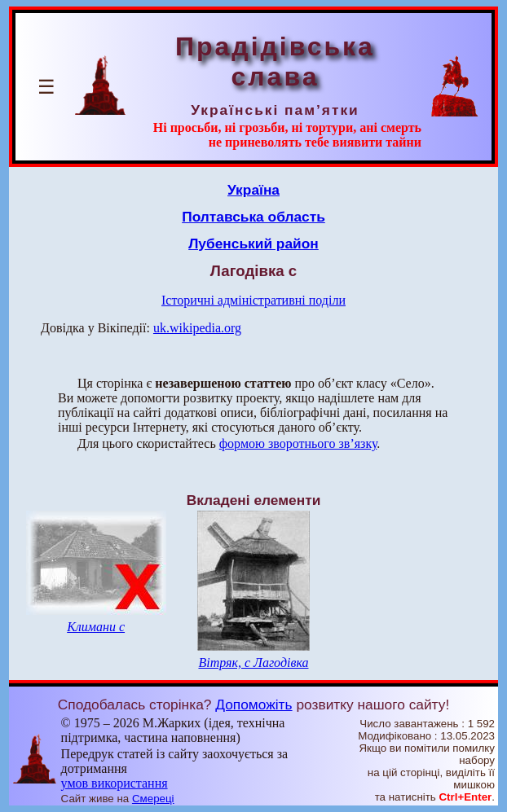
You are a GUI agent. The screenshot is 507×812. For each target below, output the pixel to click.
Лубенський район (253, 244)
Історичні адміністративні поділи (253, 300)
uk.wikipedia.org (197, 328)
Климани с (96, 627)
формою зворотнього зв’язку (298, 443)
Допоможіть (253, 704)
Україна (253, 190)
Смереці (153, 799)
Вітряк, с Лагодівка (253, 663)
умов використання (115, 783)
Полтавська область (253, 217)
